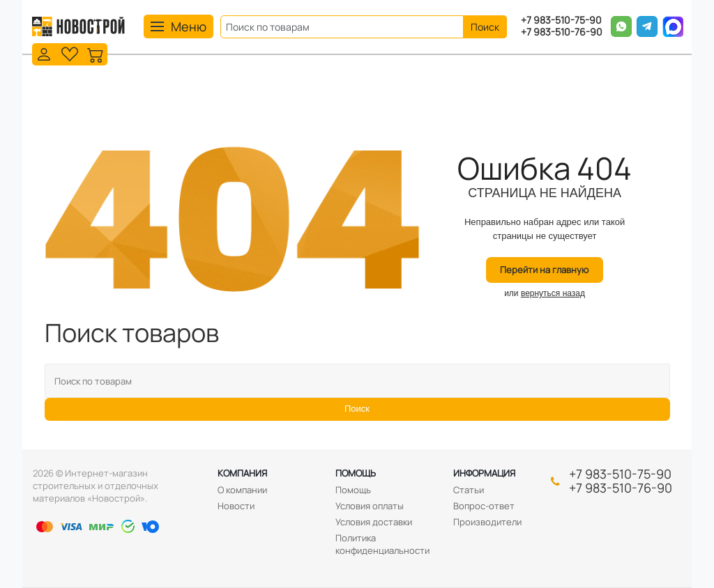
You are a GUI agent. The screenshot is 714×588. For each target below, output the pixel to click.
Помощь (356, 473)
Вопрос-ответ (484, 506)
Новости (236, 506)
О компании (242, 490)
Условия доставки (374, 522)
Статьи (469, 490)
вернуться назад (553, 293)
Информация (484, 473)
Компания (242, 473)
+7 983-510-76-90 (562, 32)
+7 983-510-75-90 (561, 21)
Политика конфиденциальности (382, 544)
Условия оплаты (370, 506)
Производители (487, 522)
